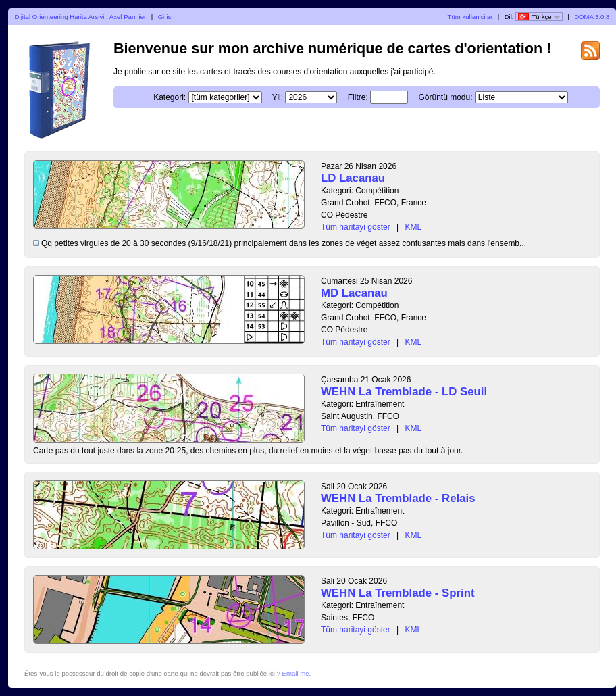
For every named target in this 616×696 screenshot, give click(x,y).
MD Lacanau (354, 293)
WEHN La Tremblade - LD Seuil (404, 392)
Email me (296, 673)
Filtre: (358, 97)
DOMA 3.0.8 (592, 17)
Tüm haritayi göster (356, 227)
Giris (165, 17)
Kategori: (170, 97)
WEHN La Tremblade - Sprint (398, 593)
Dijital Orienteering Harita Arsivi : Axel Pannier (81, 17)
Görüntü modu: (445, 97)
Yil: (278, 97)
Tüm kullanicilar (470, 17)
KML (414, 227)
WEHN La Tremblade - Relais (398, 498)
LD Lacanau (353, 178)
